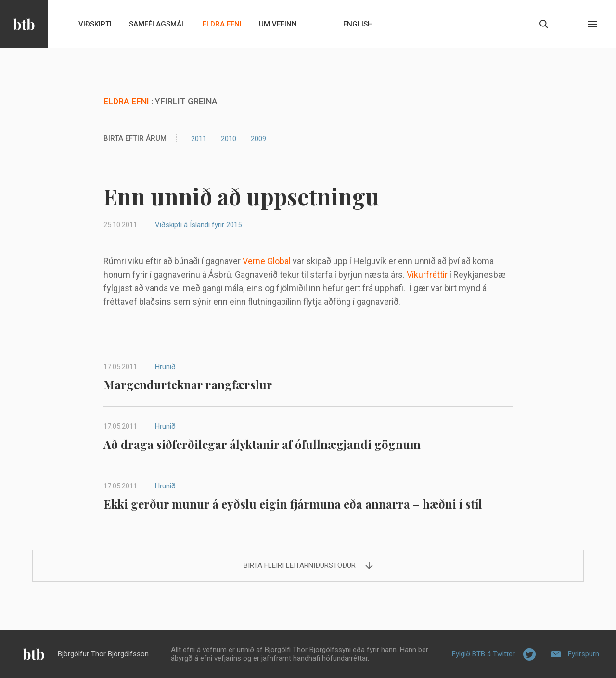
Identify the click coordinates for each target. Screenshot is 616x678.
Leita (544, 24)
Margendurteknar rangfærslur (188, 384)
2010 (229, 139)
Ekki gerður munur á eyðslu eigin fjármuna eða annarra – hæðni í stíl (293, 504)
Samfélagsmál (157, 24)
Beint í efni (592, 24)
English (358, 24)
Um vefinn (278, 24)
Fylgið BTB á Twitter (483, 654)
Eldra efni (222, 24)
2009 (258, 139)
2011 (199, 139)
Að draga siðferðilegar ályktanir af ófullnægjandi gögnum (262, 444)
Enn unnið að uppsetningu (241, 196)
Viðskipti (95, 24)
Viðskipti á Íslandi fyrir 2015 (198, 225)
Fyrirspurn (584, 654)
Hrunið (165, 367)
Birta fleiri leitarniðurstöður (300, 565)
